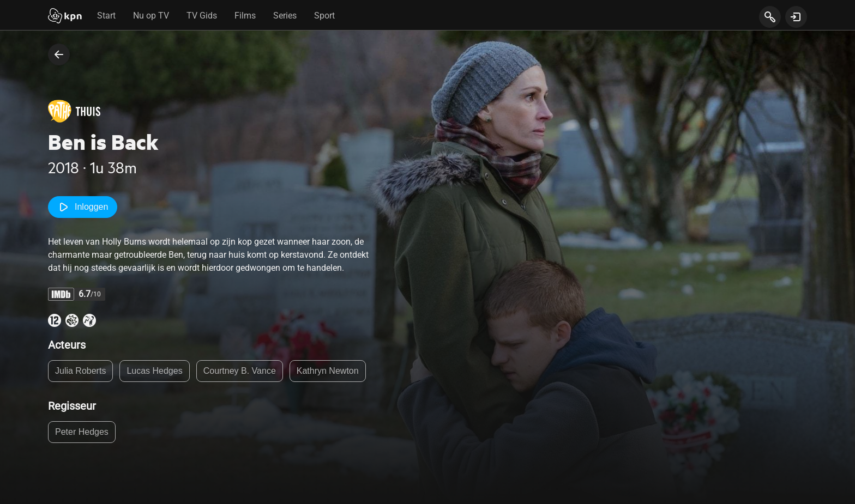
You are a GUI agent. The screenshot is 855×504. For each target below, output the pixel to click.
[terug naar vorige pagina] (59, 54)
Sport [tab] (324, 16)
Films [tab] (245, 16)
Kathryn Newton (328, 371)
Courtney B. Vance (240, 371)
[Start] (65, 17)
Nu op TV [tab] (151, 16)
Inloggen (83, 207)
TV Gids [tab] (202, 16)
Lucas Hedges (154, 371)
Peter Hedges (82, 432)
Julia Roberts (80, 371)
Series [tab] (285, 16)
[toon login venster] (796, 17)
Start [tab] (106, 16)
